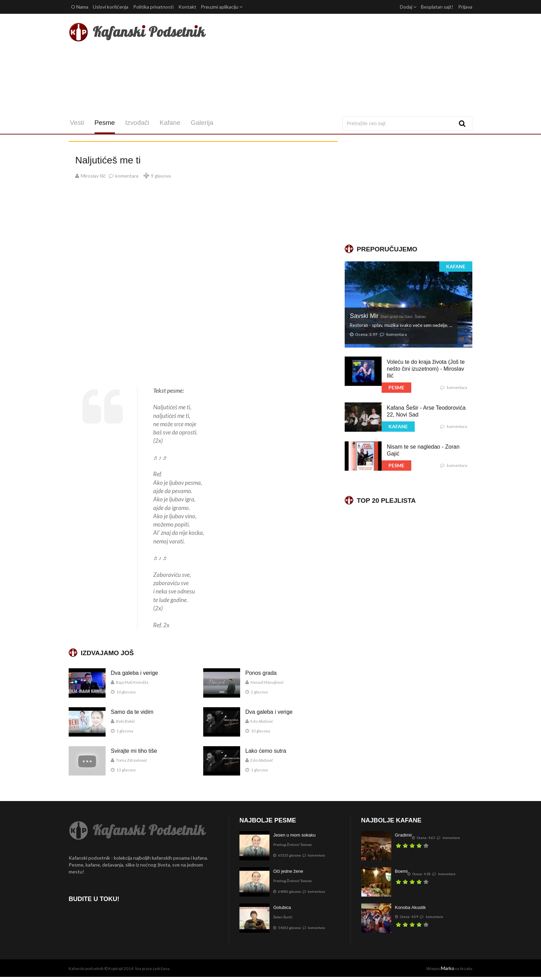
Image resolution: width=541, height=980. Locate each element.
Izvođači (136, 123)
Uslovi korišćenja (111, 7)
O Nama (80, 7)
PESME (396, 387)
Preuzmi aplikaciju (222, 7)
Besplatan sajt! (437, 7)
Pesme (103, 123)
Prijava (465, 7)
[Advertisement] (339, 65)
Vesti (76, 123)
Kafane (169, 123)
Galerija (201, 123)
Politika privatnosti (153, 7)
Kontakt (187, 7)
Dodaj (408, 7)
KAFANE (456, 266)
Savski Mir (388, 316)
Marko (448, 968)
